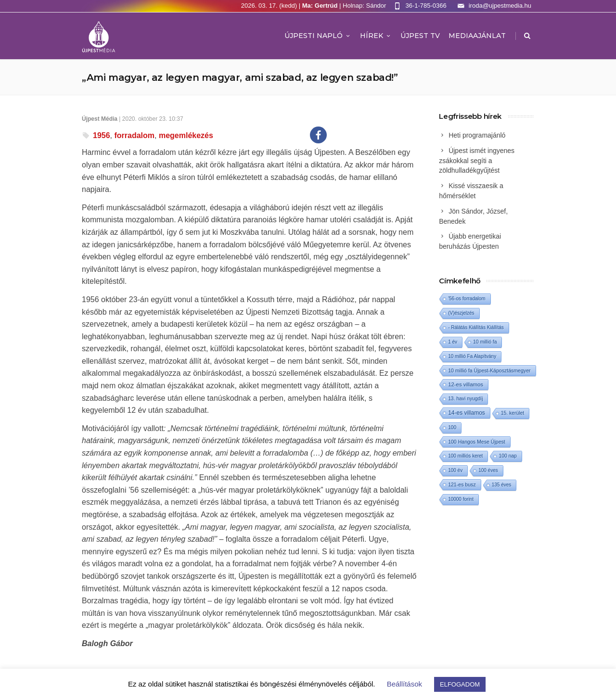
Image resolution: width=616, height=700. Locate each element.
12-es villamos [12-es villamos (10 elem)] (466, 384)
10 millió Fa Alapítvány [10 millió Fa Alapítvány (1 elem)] (472, 356)
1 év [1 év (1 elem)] (453, 342)
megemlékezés (186, 135)
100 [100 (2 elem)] (452, 427)
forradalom (134, 135)
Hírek (376, 36)
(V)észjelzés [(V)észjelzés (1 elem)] (461, 313)
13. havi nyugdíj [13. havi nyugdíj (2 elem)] (465, 399)
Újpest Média (100, 119)
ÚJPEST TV (420, 36)
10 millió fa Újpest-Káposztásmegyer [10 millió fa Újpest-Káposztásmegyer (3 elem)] (489, 370)
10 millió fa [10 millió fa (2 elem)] (485, 342)
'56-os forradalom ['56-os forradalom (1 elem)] (467, 299)
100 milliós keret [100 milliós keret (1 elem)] (465, 456)
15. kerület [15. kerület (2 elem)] (513, 413)
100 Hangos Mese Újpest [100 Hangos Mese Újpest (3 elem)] (477, 442)
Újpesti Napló (318, 36)
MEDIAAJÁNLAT (477, 36)
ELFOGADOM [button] (460, 684)
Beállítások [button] (404, 684)
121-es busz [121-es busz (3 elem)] (462, 484)
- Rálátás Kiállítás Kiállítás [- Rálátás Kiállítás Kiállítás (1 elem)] (476, 327)
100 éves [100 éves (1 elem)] (488, 470)
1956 (102, 135)
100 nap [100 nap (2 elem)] (507, 456)
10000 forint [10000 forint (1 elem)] (461, 499)
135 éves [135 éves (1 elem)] (502, 485)
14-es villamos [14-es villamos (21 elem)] (467, 413)
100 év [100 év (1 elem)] (455, 470)
